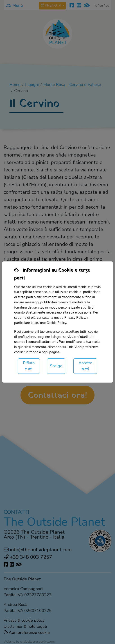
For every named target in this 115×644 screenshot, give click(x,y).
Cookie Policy (56, 323)
